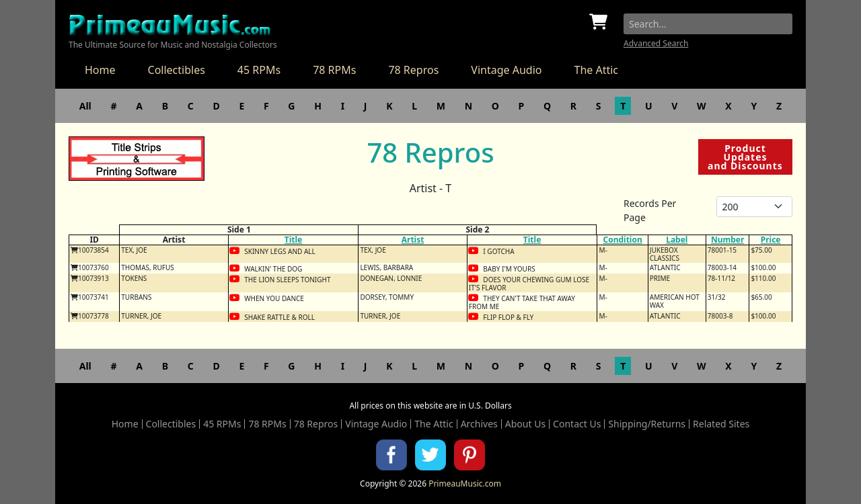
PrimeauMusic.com (465, 484)
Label (677, 240)
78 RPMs (334, 70)
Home (100, 70)
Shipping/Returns (647, 424)
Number (727, 240)
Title (293, 240)
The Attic (596, 70)
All (85, 106)
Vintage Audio (506, 70)
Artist (413, 240)
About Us (525, 424)
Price (771, 240)
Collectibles (177, 70)
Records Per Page (650, 210)
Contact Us (577, 424)
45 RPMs (259, 70)
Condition (622, 240)
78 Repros (413, 70)
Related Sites (721, 424)
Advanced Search (656, 43)
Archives (479, 424)
